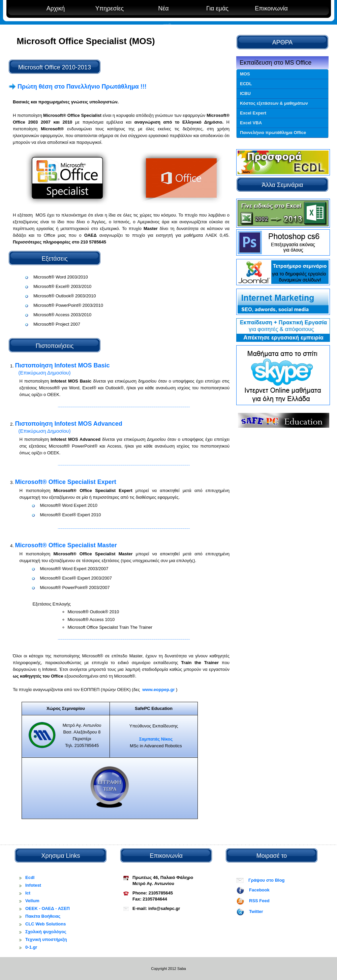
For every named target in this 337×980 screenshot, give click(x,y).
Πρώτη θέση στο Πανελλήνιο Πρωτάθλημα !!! (78, 87)
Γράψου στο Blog (267, 880)
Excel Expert (253, 113)
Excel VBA (251, 123)
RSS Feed (259, 901)
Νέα (163, 8)
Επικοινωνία (271, 8)
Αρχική (56, 8)
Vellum (32, 901)
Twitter (256, 911)
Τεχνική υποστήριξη (46, 939)
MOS (245, 74)
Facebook (259, 890)
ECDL (246, 84)
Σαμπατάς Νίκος (156, 739)
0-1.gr (31, 947)
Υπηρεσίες (110, 8)
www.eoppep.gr (159, 690)
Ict (28, 893)
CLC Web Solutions (45, 924)
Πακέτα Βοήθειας (43, 916)
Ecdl (30, 877)
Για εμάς (217, 8)
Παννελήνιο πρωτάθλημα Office (273, 133)
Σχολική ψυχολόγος (46, 932)
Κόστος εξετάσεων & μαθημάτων (274, 103)
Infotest (33, 885)
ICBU (245, 93)
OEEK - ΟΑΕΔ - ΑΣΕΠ (48, 908)
